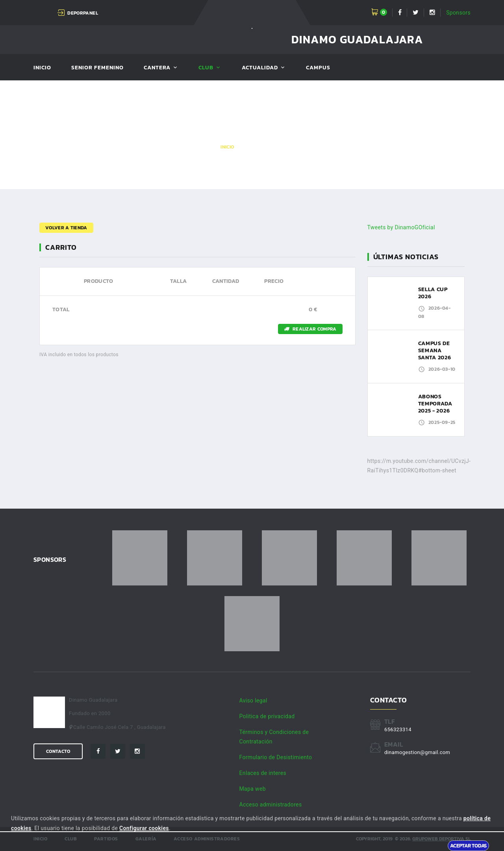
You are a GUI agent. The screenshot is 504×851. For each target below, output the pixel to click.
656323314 (398, 729)
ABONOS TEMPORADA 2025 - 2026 (435, 404)
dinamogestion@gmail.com (417, 752)
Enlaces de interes (263, 773)
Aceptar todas (468, 845)
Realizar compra (310, 329)
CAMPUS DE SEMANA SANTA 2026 (435, 350)
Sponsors (458, 13)
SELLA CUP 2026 (433, 293)
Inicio (42, 68)
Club (206, 68)
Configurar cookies (144, 828)
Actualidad (260, 68)
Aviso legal (253, 700)
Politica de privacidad (267, 716)
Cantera (157, 68)
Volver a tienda (66, 228)
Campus (318, 68)
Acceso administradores (271, 805)
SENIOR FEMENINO (97, 68)
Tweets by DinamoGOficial (401, 227)
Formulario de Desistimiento (276, 757)
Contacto (58, 751)
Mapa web (253, 789)
